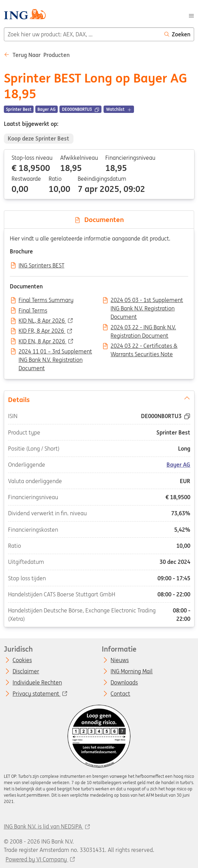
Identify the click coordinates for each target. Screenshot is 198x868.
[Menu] (191, 15)
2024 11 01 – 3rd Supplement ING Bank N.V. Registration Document (55, 352)
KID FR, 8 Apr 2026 (42, 331)
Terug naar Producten (37, 55)
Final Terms (33, 311)
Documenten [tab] (99, 220)
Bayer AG (178, 465)
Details (99, 399)
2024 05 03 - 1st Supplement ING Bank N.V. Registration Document (147, 301)
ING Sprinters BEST (41, 266)
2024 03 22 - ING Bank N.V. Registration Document (143, 328)
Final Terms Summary (46, 300)
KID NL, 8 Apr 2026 (42, 321)
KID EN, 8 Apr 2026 (43, 342)
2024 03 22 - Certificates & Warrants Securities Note (144, 346)
